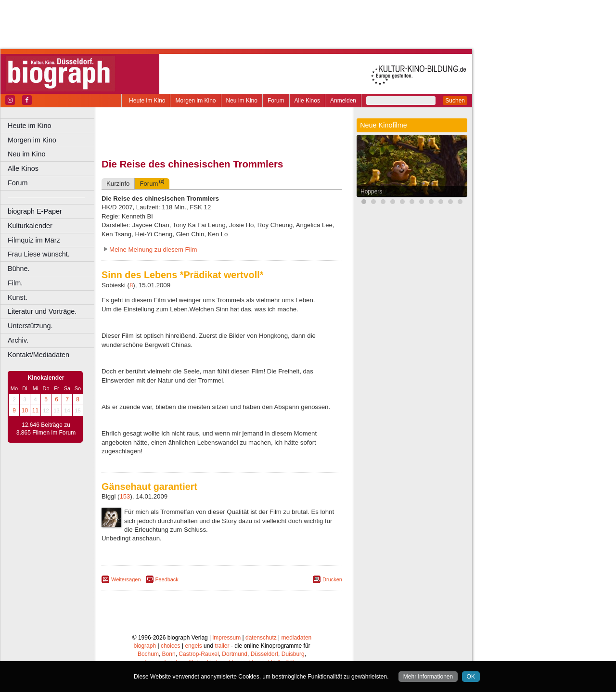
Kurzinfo (118, 184)
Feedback (167, 579)
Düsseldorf (264, 654)
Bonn (169, 654)
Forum (276, 101)
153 (125, 496)
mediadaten (297, 638)
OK (471, 677)
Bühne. (19, 269)
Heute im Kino (147, 101)
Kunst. (18, 297)
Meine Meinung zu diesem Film (153, 250)
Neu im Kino (242, 101)
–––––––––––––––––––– (46, 197)
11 (35, 410)
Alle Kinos (307, 101)
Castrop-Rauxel (199, 654)
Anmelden (343, 101)
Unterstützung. (30, 326)
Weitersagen (126, 579)
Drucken (332, 579)
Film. (15, 283)
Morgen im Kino (195, 101)
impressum (227, 638)
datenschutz (261, 638)
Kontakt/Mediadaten (38, 355)
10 (25, 410)
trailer (222, 646)
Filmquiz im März (34, 240)
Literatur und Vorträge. (42, 311)
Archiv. (18, 340)
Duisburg (293, 654)
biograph (145, 646)
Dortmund (235, 654)
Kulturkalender (30, 226)
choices (171, 646)
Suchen (455, 101)
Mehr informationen (428, 677)
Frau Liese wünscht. (39, 254)
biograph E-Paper (35, 211)
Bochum (148, 654)
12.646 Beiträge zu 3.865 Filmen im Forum (46, 429)
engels (193, 646)
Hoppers (371, 192)
